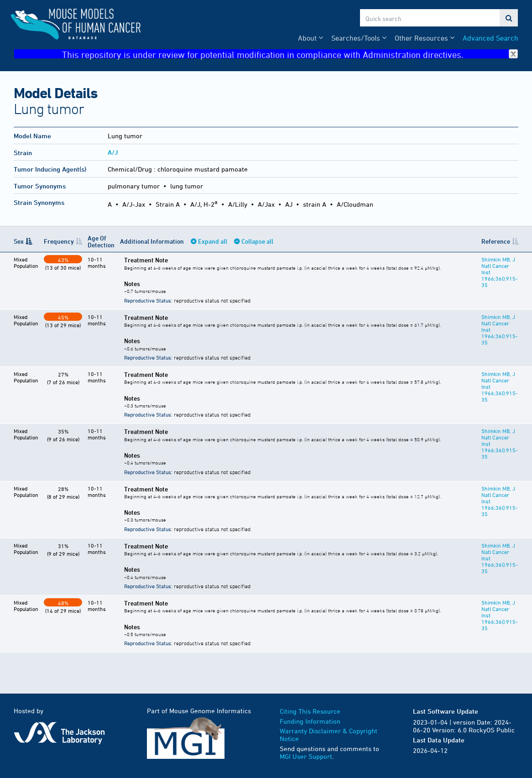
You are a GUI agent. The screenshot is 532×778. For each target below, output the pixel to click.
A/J (113, 152)
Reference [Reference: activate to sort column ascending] (496, 241)
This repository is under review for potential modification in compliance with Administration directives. (290, 54)
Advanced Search (490, 38)
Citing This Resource (310, 711)
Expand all (213, 241)
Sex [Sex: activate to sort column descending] (19, 241)
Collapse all (257, 241)
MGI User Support (306, 756)
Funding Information (310, 721)
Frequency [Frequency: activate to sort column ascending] (59, 241)
